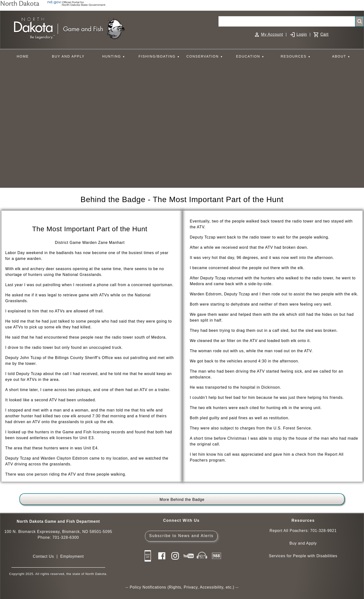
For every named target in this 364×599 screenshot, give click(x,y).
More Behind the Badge (182, 500)
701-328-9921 (323, 531)
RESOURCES (296, 56)
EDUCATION (250, 56)
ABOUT (341, 56)
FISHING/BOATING (159, 56)
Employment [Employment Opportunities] (72, 556)
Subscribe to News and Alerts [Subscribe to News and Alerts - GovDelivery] (181, 536)
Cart (324, 34)
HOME (23, 56)
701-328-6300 (66, 537)
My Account (272, 34)
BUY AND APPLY (68, 56)
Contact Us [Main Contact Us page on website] (43, 556)
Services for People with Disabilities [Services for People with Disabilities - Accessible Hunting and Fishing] (303, 556)
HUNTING (114, 56)
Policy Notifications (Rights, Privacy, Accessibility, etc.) (182, 587)
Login (302, 34)
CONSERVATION (205, 56)
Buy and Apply (303, 543)
